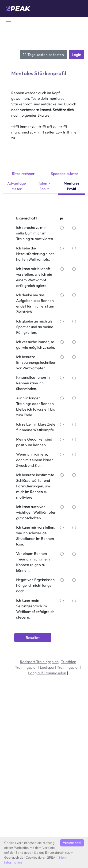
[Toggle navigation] (9, 21)
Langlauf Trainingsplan (47, 673)
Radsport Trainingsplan (39, 662)
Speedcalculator (65, 174)
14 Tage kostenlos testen (43, 55)
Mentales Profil (71, 186)
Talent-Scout (44, 186)
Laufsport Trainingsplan (60, 667)
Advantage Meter (17, 186)
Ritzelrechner (23, 174)
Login (77, 55)
